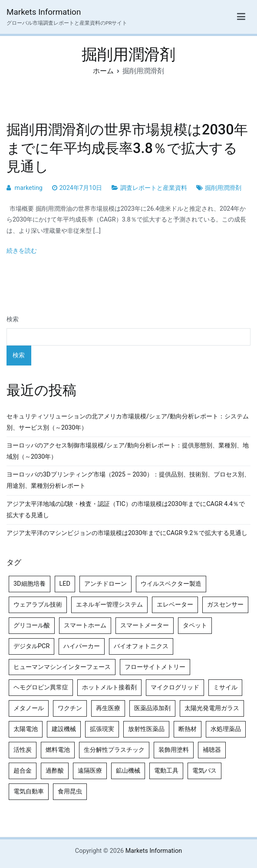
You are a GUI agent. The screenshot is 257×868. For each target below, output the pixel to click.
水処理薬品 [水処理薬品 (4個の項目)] (226, 729)
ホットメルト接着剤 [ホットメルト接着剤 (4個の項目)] (109, 687)
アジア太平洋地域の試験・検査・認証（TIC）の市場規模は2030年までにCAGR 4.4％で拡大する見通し (126, 510)
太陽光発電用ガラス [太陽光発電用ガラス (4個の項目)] (212, 708)
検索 (13, 319)
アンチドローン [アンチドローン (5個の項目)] (105, 584)
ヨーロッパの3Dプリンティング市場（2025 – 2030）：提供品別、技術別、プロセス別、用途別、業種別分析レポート (128, 480)
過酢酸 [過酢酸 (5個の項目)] (55, 771)
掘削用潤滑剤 (223, 188)
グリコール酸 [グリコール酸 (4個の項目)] (32, 625)
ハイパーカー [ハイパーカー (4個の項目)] (82, 646)
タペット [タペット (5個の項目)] (195, 625)
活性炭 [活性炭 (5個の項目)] (23, 750)
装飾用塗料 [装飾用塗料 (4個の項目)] (174, 750)
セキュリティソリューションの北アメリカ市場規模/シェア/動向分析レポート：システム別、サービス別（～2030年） (128, 422)
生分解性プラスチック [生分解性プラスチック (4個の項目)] (114, 750)
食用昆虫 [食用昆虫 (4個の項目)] (70, 791)
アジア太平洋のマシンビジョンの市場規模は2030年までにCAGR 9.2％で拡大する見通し (127, 533)
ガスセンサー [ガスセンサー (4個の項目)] (225, 605)
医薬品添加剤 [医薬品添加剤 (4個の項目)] (152, 708)
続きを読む (22, 251)
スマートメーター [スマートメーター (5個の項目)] (145, 625)
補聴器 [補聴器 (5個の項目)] (212, 750)
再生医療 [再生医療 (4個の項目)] (108, 708)
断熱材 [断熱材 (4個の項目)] (188, 729)
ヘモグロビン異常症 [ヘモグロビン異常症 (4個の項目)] (41, 687)
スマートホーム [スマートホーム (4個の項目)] (85, 625)
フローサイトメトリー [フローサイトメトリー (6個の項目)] (155, 667)
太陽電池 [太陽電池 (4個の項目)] (26, 729)
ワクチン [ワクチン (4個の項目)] (70, 708)
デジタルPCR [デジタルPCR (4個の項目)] (31, 646)
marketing (29, 188)
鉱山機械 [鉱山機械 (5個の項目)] (128, 771)
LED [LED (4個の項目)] (65, 584)
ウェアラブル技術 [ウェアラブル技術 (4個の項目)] (38, 605)
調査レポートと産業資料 (154, 188)
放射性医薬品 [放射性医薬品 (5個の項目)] (146, 729)
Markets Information (44, 12)
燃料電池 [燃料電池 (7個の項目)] (58, 750)
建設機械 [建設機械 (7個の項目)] (64, 729)
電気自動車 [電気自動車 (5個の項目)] (29, 791)
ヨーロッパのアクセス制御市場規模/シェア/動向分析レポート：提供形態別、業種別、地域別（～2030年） (128, 451)
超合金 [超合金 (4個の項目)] (23, 771)
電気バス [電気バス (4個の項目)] (204, 771)
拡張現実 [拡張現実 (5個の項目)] (102, 729)
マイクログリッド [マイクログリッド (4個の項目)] (175, 687)
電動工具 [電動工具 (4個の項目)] (166, 771)
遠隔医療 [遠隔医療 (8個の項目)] (90, 771)
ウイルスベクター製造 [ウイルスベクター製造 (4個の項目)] (171, 584)
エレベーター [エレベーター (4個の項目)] (175, 605)
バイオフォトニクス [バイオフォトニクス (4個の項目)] (141, 646)
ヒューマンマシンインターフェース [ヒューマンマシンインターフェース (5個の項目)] (62, 667)
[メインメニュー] (241, 17)
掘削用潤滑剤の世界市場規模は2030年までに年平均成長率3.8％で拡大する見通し (127, 148)
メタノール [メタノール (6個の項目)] (29, 708)
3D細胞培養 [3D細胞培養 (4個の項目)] (30, 584)
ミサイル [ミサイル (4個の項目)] (225, 687)
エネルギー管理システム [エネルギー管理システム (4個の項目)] (109, 605)
